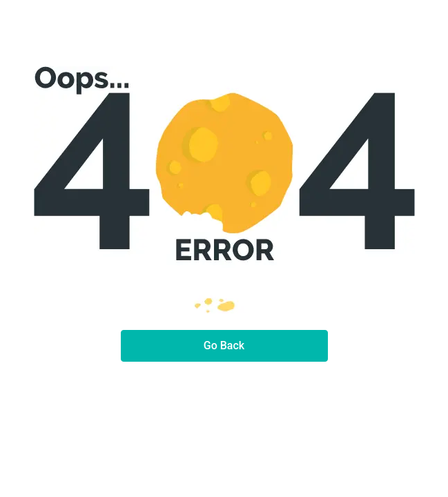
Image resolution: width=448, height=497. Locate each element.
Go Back (224, 345)
